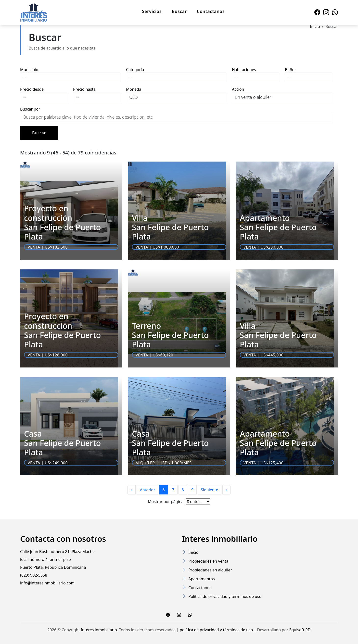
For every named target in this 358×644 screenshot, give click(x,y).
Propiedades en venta (208, 561)
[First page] (131, 490)
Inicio (315, 26)
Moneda (134, 89)
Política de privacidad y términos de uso (225, 596)
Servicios (152, 11)
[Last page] (227, 490)
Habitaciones (244, 70)
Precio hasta (84, 89)
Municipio (29, 70)
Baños (291, 70)
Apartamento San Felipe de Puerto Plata (278, 227)
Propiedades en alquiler (210, 570)
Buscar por (30, 109)
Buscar (179, 11)
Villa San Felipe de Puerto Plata (170, 227)
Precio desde (32, 89)
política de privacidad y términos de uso (216, 630)
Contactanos (211, 11)
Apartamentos (201, 579)
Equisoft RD (300, 630)
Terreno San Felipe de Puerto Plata (170, 335)
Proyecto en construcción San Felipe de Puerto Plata (62, 222)
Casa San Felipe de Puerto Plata (62, 443)
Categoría (135, 70)
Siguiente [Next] (209, 490)
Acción (238, 89)
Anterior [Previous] (147, 490)
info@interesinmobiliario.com (47, 583)
